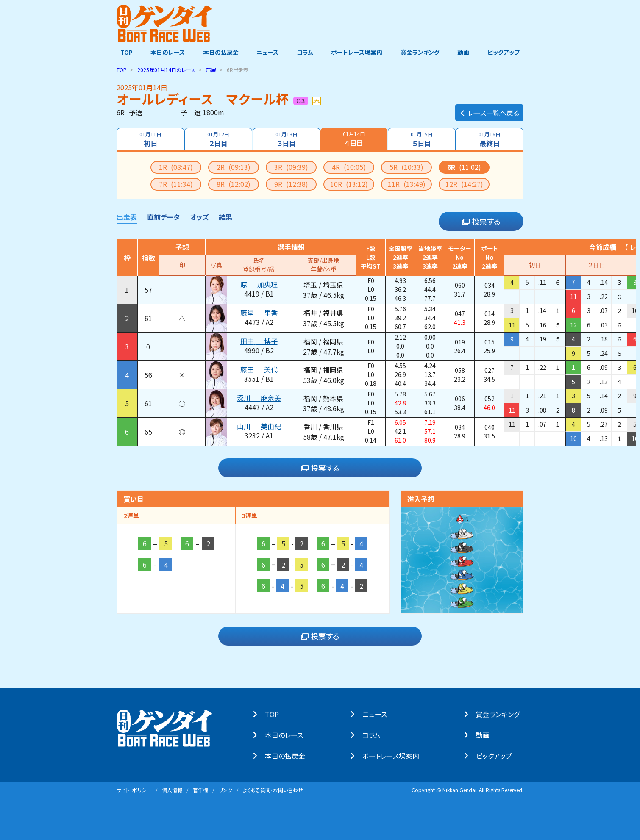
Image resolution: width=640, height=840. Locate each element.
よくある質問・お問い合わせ (273, 789)
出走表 (127, 216)
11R (407, 183)
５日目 (422, 139)
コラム (305, 52)
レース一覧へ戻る (489, 108)
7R (176, 183)
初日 (150, 139)
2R (234, 166)
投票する (481, 221)
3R (291, 166)
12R (464, 183)
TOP (123, 52)
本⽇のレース (288, 735)
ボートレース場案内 (358, 52)
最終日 (490, 139)
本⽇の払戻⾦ (289, 755)
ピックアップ (507, 52)
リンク (225, 789)
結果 (225, 216)
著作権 (200, 789)
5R (406, 166)
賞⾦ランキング (502, 714)
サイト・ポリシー (134, 789)
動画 (466, 52)
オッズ (199, 216)
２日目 (218, 139)
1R (176, 166)
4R (349, 166)
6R (464, 166)
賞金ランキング (422, 52)
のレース (166, 69)
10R (349, 183)
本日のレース (165, 52)
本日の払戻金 (219, 52)
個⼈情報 (172, 789)
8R (234, 183)
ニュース (267, 52)
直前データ (163, 216)
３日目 (286, 139)
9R (291, 183)
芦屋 (211, 69)
